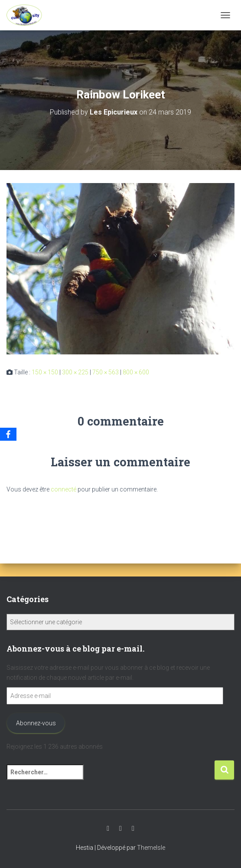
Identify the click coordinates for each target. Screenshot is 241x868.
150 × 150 (45, 372)
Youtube (108, 829)
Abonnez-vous (36, 723)
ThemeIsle (151, 848)
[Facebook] (8, 434)
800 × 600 (136, 372)
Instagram (120, 829)
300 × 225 (75, 372)
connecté (64, 489)
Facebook (133, 829)
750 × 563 (106, 372)
